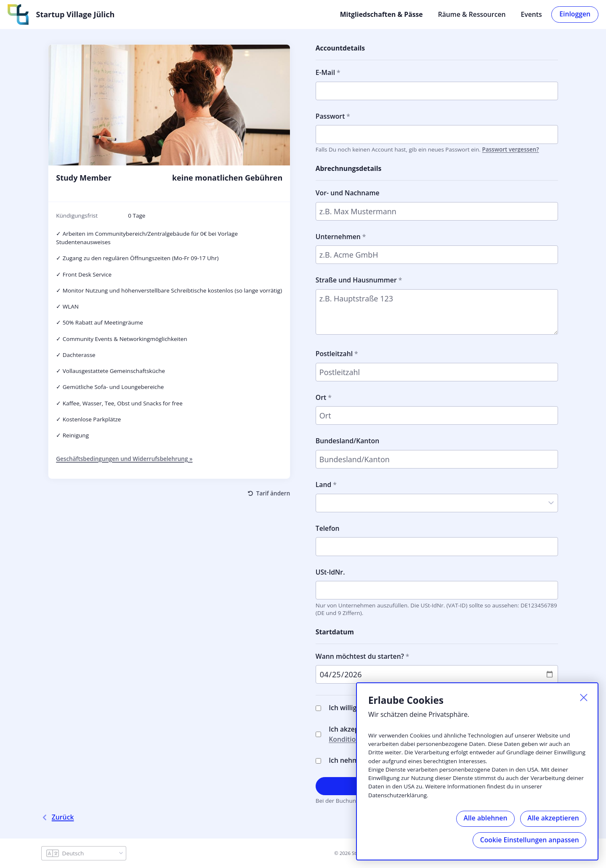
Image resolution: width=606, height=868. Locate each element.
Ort (321, 397)
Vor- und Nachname (348, 192)
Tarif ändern (273, 493)
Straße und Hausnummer (356, 280)
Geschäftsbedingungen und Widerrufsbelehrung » (124, 458)
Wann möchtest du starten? (360, 655)
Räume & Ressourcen (472, 14)
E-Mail (325, 72)
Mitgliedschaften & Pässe (381, 14)
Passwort (330, 115)
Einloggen (575, 13)
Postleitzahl (334, 353)
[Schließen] (582, 697)
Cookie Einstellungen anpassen (529, 839)
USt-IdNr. (330, 571)
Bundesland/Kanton (347, 440)
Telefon (328, 527)
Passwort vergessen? (511, 149)
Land (324, 484)
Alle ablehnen (483, 817)
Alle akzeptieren (552, 817)
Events (532, 14)
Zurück (57, 817)
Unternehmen (338, 236)
